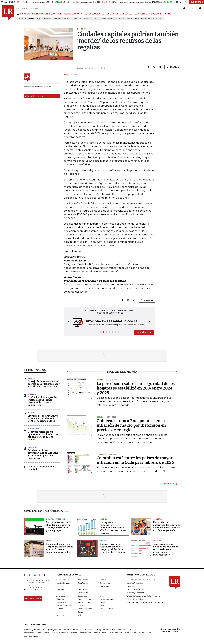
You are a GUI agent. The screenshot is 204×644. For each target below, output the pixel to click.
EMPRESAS (50, 14)
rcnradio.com (100, 633)
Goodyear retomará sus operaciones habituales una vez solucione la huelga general (43, 436)
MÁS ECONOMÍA (167, 484)
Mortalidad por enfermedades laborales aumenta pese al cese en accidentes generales (167, 526)
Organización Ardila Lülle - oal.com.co (171, 630)
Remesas (47, 19)
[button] (68, 323)
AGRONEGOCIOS (92, 14)
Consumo (60, 589)
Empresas (60, 596)
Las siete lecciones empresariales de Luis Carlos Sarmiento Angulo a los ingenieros (44, 454)
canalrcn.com (86, 633)
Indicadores (61, 602)
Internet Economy (64, 606)
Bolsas (31, 413)
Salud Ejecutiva (106, 609)
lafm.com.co (131, 633)
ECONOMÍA (38, 14)
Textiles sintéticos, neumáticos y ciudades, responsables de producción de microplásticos (166, 549)
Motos (67, 19)
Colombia (57, 19)
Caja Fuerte (83, 583)
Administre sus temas (35, 96)
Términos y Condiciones (136, 593)
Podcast (60, 609)
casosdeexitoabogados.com (36, 633)
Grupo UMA (77, 19)
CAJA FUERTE (141, 14)
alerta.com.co (145, 633)
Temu (136, 19)
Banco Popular (90, 19)
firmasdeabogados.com (99, 630)
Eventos (103, 596)
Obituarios (82, 606)
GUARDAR (172, 67)
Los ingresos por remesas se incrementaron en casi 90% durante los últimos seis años (113, 528)
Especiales (82, 596)
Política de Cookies (134, 599)
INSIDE (168, 14)
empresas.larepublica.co (75, 630)
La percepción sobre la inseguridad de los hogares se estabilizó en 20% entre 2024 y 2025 (136, 388)
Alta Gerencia (84, 580)
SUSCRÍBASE (197, 2)
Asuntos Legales (63, 583)
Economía (104, 589)
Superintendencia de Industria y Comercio (144, 602)
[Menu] (18, 14)
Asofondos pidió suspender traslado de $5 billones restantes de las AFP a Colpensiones (43, 401)
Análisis (103, 580)
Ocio (102, 606)
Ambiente (157, 541)
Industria (157, 519)
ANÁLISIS (107, 14)
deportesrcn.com (31, 636)
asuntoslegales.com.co (34, 630)
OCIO (60, 14)
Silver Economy (106, 19)
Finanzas (60, 599)
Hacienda (32, 394)
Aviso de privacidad (134, 589)
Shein (129, 19)
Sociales (60, 615)
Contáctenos (131, 586)
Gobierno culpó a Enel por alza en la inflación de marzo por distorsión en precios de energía (131, 425)
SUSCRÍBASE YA (144, 332)
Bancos (49, 541)
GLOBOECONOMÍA (73, 14)
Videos (81, 615)
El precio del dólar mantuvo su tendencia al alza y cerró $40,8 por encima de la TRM (43, 418)
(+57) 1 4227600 (31, 589)
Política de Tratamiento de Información (143, 596)
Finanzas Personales (87, 599)
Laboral (31, 378)
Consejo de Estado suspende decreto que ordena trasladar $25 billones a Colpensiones (44, 384)
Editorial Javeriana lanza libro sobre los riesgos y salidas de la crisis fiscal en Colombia (113, 548)
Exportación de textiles (151, 19)
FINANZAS (25, 14)
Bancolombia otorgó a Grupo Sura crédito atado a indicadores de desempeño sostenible (60, 548)
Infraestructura (84, 602)
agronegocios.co (54, 630)
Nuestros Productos (134, 583)
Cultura (103, 541)
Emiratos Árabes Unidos (57, 519)
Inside (102, 602)
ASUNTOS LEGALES (123, 14)
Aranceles (120, 19)
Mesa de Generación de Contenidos (142, 580)
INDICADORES (156, 14)
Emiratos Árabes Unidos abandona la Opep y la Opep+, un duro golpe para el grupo (59, 526)
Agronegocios (62, 580)
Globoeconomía (107, 599)
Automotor (33, 429)
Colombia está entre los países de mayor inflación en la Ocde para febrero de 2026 (135, 460)
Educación (32, 447)
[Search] (184, 8)
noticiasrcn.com (116, 633)
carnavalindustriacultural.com (64, 633)
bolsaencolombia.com (122, 630)
